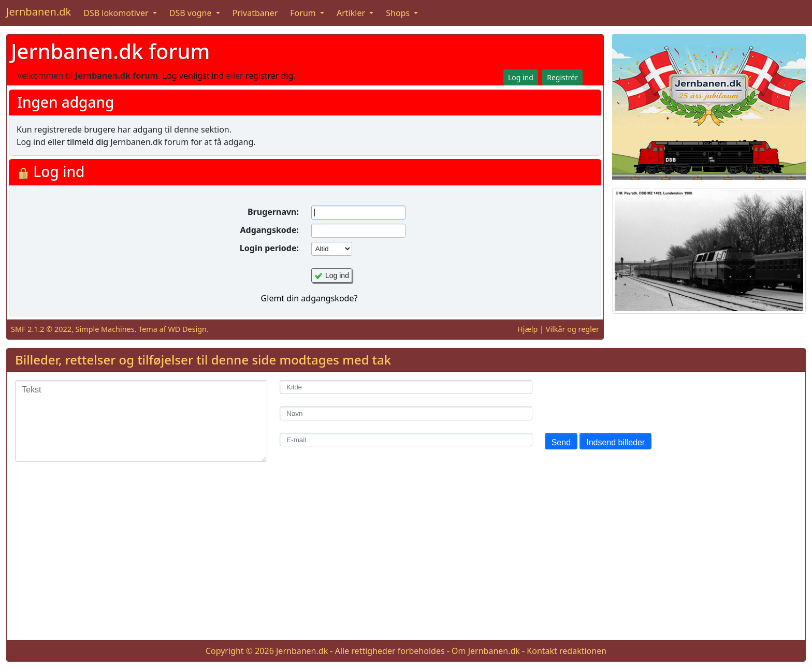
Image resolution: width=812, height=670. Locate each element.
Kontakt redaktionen (567, 651)
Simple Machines (105, 329)
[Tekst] (141, 421)
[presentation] (624, 400)
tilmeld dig (88, 142)
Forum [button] (304, 13)
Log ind (337, 275)
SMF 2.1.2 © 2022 (41, 329)
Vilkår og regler (572, 329)
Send (561, 442)
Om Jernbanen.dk (486, 651)
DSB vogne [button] (192, 13)
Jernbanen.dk (39, 12)
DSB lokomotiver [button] (117, 13)
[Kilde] (406, 387)
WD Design (187, 329)
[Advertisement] (406, 559)
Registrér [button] (562, 77)
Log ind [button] (521, 77)
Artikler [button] (352, 13)
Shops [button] (399, 13)
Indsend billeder (615, 442)
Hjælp (527, 329)
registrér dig (270, 76)
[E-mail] (406, 440)
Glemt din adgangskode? (309, 298)
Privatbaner (255, 13)
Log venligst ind (193, 76)
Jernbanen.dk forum (110, 51)
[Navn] (406, 413)
